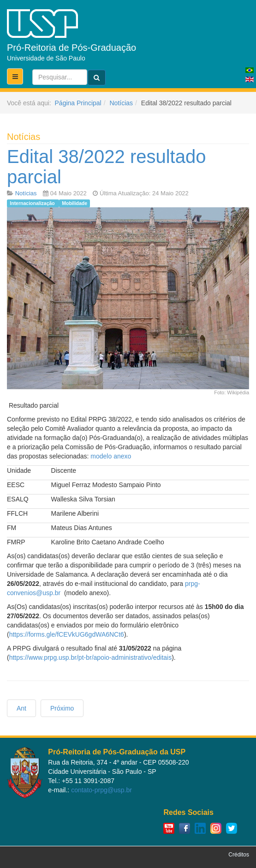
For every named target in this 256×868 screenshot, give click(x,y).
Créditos (239, 855)
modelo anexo (111, 456)
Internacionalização (33, 203)
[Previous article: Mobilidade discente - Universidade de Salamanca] (21, 708)
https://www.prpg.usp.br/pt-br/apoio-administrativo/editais (91, 657)
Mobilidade (74, 203)
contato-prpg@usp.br (101, 790)
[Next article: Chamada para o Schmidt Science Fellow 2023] (62, 708)
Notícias (121, 103)
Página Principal (78, 103)
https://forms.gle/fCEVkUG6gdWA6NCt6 (67, 634)
